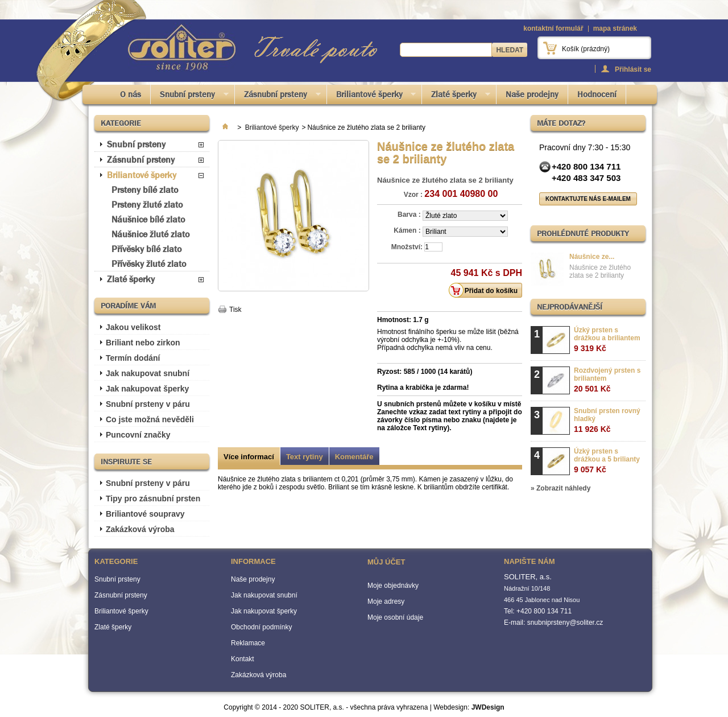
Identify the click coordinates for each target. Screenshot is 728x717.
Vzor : (413, 195)
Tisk (235, 310)
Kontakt (243, 659)
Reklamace (248, 643)
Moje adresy (386, 601)
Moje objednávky (393, 586)
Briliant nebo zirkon (143, 343)
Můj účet (386, 562)
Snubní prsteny (190, 96)
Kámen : (408, 230)
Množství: (407, 247)
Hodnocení (597, 94)
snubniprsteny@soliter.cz (565, 623)
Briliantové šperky (372, 96)
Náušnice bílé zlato (148, 219)
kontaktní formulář (553, 28)
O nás (131, 94)
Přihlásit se (633, 69)
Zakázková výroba (140, 529)
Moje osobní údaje (395, 617)
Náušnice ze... (592, 257)
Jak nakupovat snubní (148, 373)
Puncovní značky (138, 435)
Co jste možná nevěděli (150, 419)
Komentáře (354, 457)
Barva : (410, 215)
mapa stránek (615, 28)
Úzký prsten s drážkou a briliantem (607, 339)
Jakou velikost (133, 327)
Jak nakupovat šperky (147, 389)
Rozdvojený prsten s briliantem (607, 380)
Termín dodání (133, 358)
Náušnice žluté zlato (150, 234)
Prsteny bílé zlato (145, 190)
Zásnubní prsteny (278, 96)
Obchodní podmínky (261, 627)
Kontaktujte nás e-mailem (588, 199)
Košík (586, 49)
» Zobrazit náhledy (561, 488)
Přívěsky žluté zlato (149, 264)
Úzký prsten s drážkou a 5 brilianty (607, 461)
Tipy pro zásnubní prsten (153, 498)
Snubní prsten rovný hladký (607, 420)
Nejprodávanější (570, 307)
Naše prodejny (532, 94)
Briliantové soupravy (145, 514)
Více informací (249, 457)
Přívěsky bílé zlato (146, 249)
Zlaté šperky (456, 96)
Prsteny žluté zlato (147, 205)
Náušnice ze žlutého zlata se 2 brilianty (600, 271)
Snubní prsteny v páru (148, 404)
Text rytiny (305, 457)
